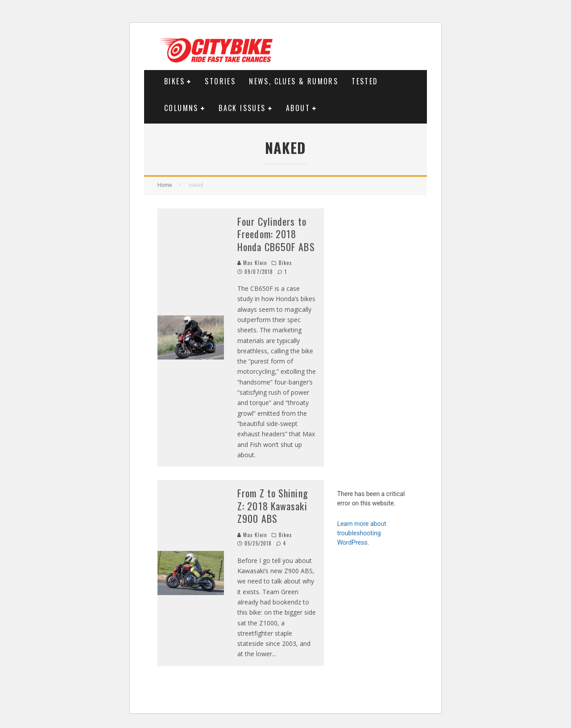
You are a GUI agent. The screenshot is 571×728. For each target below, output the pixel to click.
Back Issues (242, 108)
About (298, 108)
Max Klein (252, 263)
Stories (220, 81)
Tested (365, 81)
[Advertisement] (375, 342)
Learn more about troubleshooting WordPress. (362, 533)
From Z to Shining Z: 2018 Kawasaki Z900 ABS (273, 506)
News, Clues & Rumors (294, 81)
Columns (181, 108)
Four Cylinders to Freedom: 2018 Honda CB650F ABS (276, 234)
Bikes (174, 81)
